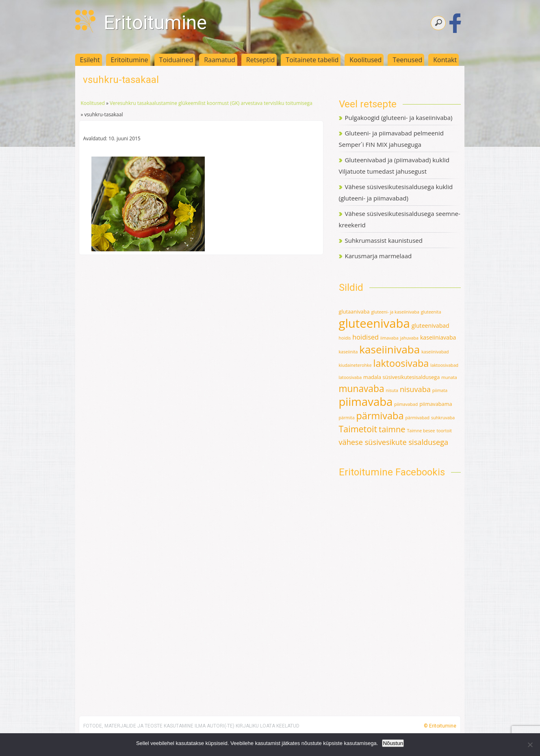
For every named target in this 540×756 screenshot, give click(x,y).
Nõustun (393, 743)
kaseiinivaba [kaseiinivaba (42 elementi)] (389, 349)
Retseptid (261, 60)
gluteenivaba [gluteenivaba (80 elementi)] (374, 323)
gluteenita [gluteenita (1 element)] (431, 312)
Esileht (90, 60)
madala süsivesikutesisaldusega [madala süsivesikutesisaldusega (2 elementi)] (401, 377)
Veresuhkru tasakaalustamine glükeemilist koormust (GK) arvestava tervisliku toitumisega (211, 103)
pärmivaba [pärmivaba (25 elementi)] (380, 416)
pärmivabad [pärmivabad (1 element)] (417, 418)
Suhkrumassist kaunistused (384, 240)
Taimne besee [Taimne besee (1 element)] (421, 431)
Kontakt (445, 60)
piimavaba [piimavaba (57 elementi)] (366, 402)
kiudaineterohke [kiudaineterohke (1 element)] (355, 365)
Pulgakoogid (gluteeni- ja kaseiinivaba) (399, 118)
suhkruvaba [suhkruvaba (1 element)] (443, 418)
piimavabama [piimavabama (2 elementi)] (436, 404)
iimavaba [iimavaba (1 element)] (389, 338)
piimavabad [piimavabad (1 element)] (406, 404)
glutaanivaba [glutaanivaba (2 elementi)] (354, 312)
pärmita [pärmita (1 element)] (347, 418)
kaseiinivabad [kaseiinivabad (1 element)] (435, 352)
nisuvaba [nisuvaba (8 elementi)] (415, 389)
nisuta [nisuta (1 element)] (392, 390)
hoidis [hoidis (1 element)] (345, 338)
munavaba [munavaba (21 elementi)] (362, 389)
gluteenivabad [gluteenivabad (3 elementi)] (430, 326)
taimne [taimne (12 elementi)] (392, 429)
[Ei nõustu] (530, 745)
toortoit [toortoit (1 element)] (444, 431)
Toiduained (176, 60)
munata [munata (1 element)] (449, 377)
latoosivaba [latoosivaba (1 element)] (350, 377)
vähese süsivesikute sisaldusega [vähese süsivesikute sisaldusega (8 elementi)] (394, 442)
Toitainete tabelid (312, 60)
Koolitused (365, 60)
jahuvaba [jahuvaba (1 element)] (409, 338)
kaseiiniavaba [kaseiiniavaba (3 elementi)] (438, 337)
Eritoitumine (155, 23)
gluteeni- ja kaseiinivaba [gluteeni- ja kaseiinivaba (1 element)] (395, 312)
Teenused (407, 60)
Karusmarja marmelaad (378, 256)
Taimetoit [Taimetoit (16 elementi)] (358, 429)
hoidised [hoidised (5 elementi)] (365, 337)
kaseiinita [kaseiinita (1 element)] (348, 352)
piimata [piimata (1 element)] (440, 390)
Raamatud (220, 60)
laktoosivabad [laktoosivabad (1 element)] (444, 365)
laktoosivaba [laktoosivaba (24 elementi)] (401, 363)
